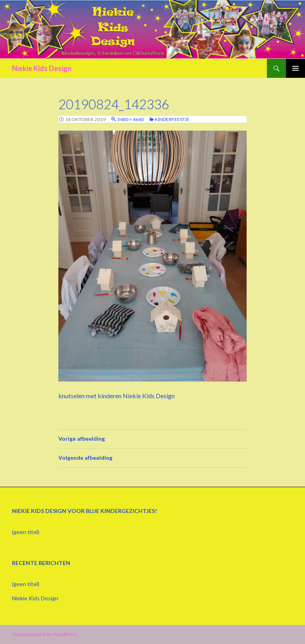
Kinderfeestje (172, 119)
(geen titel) (26, 532)
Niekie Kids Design (42, 68)
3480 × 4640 (130, 119)
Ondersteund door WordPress (45, 634)
